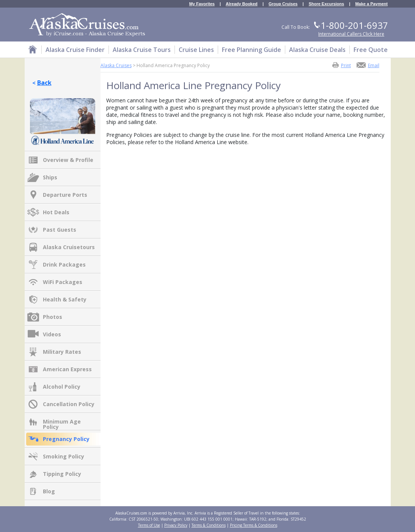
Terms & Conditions (209, 525)
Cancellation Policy (69, 404)
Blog (49, 491)
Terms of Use (149, 525)
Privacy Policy (176, 525)
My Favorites (202, 4)
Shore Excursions (327, 4)
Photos (53, 317)
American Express (67, 369)
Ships (50, 177)
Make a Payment (371, 4)
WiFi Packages (63, 282)
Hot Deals (56, 212)
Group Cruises (283, 4)
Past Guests (60, 230)
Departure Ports (65, 195)
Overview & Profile (68, 160)
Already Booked (242, 4)
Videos (52, 334)
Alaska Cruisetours (69, 247)
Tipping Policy (62, 474)
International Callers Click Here (351, 34)
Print (346, 65)
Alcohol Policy (62, 387)
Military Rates (62, 352)
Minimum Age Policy (62, 422)
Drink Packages (64, 264)
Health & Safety (65, 299)
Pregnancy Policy (66, 439)
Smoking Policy (64, 456)
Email (374, 65)
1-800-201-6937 (354, 25)
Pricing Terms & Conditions (254, 525)
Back (44, 83)
